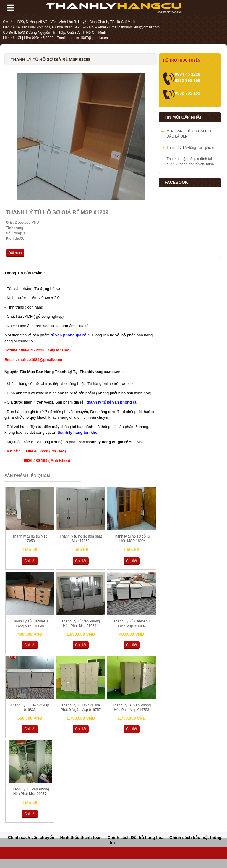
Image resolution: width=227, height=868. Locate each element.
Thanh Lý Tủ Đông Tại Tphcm (190, 148)
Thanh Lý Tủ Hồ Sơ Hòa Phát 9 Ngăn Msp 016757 (81, 708)
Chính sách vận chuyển (31, 838)
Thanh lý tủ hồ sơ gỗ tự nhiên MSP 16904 (132, 539)
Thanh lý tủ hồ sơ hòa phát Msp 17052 (81, 539)
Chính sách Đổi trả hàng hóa (136, 838)
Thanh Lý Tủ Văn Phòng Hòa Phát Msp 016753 (132, 708)
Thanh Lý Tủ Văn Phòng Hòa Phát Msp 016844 (81, 623)
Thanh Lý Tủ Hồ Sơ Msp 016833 (30, 708)
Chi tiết (30, 561)
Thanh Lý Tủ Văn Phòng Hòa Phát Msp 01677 (30, 792)
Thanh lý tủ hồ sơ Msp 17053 (30, 539)
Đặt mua (15, 253)
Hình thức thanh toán (81, 838)
